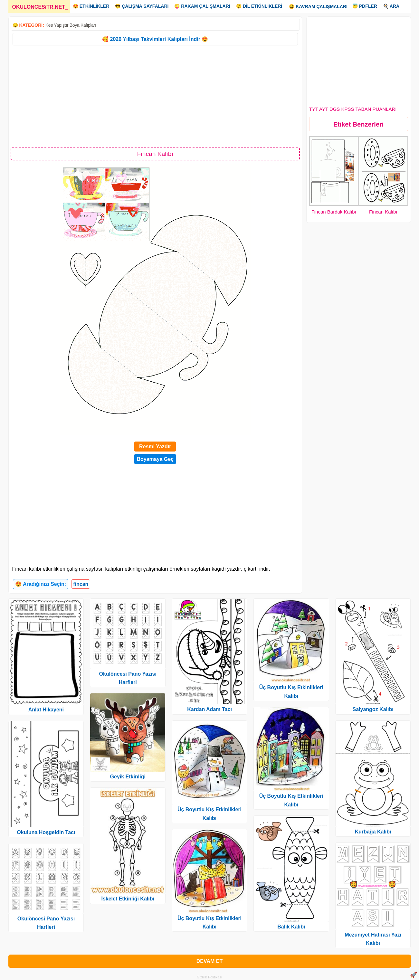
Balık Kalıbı (291, 927)
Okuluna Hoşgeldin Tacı (46, 832)
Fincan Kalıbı (383, 212)
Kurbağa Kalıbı (373, 832)
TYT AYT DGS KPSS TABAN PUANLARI (353, 109)
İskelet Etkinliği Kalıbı (128, 899)
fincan (81, 584)
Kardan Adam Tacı (209, 709)
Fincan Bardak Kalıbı (334, 212)
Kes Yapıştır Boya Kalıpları (71, 25)
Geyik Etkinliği (128, 777)
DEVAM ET (209, 961)
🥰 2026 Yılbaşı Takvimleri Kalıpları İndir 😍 (155, 39)
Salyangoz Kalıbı (373, 709)
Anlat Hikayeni (46, 710)
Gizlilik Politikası (209, 977)
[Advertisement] (155, 96)
